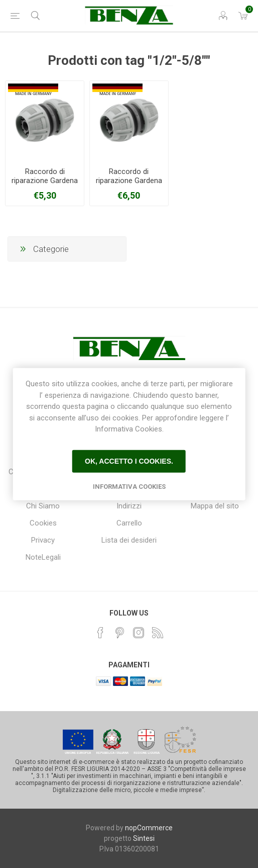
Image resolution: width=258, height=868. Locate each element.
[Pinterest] (119, 633)
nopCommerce (149, 828)
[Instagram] (139, 633)
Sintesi (144, 838)
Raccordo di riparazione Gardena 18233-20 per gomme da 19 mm (129, 185)
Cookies (43, 523)
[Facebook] (100, 633)
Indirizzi (129, 506)
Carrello (129, 523)
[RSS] (158, 633)
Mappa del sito (215, 506)
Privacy (43, 540)
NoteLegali (43, 557)
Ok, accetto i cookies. (129, 461)
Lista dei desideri (129, 540)
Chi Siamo (43, 506)
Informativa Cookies (129, 486)
